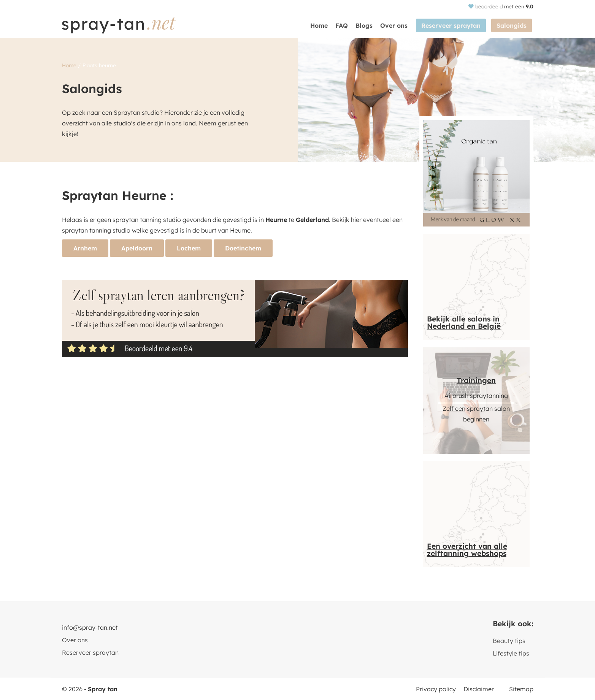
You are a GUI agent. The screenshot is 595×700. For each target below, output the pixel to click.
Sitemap (521, 689)
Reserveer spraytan (454, 25)
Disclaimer (479, 689)
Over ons (398, 25)
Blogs (368, 25)
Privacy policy (436, 689)
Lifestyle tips (511, 653)
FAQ (345, 25)
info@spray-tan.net (90, 627)
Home (323, 25)
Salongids (513, 25)
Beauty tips (509, 641)
